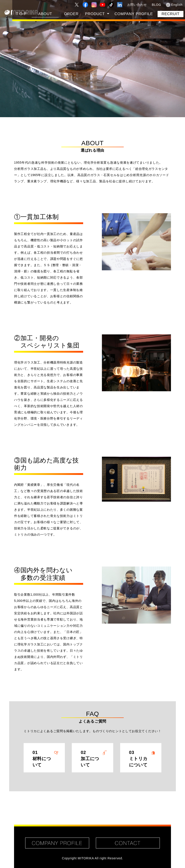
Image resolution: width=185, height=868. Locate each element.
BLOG (156, 5)
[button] (97, 14)
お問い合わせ (137, 5)
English (174, 5)
